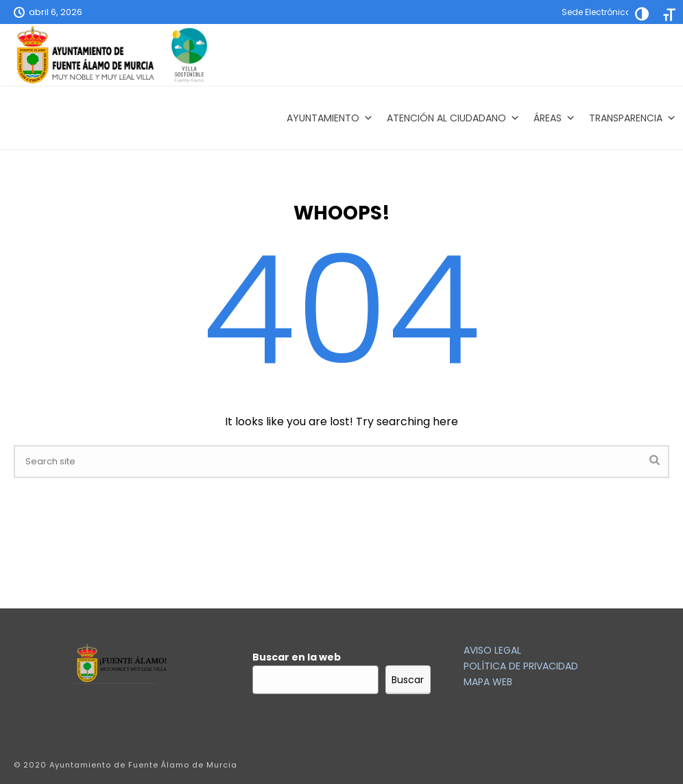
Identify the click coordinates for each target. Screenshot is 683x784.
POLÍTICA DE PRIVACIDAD (521, 666)
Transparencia (633, 118)
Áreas (554, 118)
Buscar (408, 680)
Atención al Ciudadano (453, 118)
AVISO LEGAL (492, 650)
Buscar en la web (297, 657)
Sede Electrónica (597, 12)
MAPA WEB (488, 682)
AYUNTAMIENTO (330, 118)
